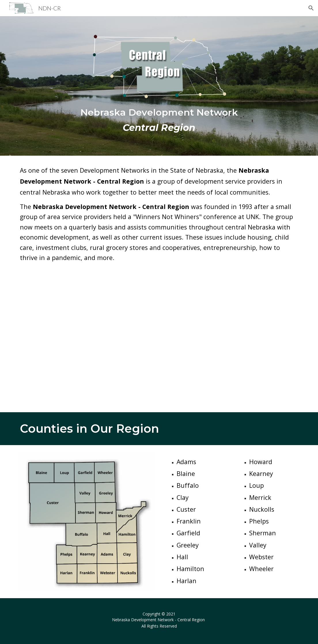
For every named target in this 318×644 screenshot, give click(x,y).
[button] (311, 8)
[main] (159, 120)
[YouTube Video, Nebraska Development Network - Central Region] (159, 342)
